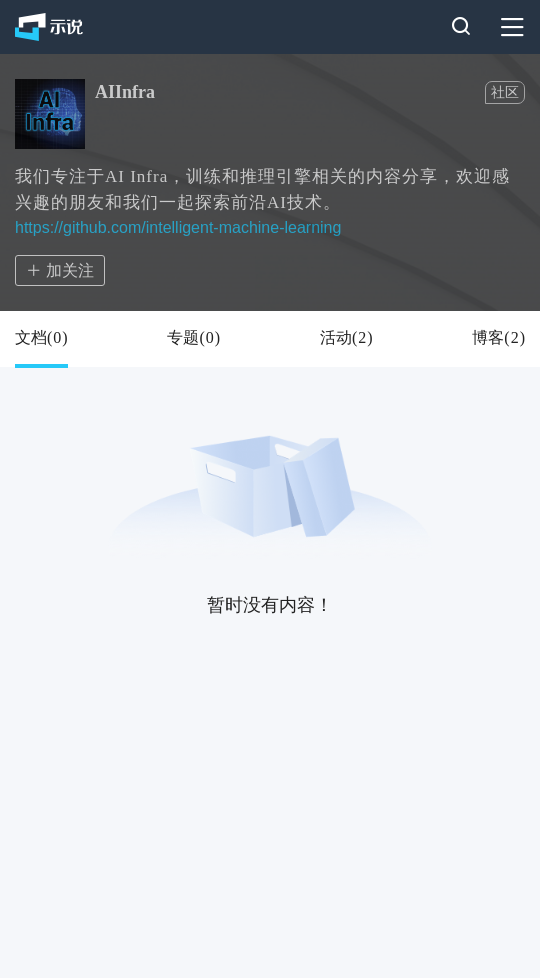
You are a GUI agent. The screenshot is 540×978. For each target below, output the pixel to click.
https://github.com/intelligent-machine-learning (178, 227)
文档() (41, 338)
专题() (193, 338)
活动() (346, 338)
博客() (498, 338)
